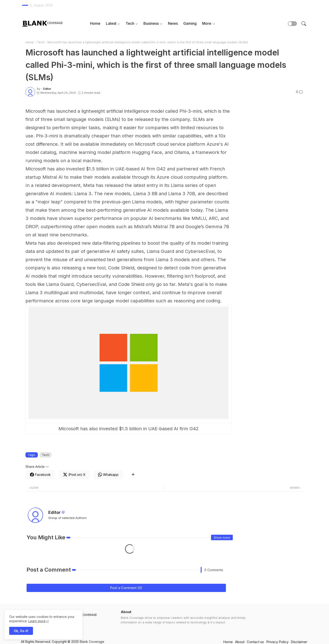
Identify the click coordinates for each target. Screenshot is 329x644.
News (173, 23)
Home (95, 23)
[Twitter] (74, 475)
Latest (111, 23)
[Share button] (133, 475)
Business (151, 23)
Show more (222, 537)
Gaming (190, 23)
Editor (54, 512)
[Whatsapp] (108, 475)
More (207, 23)
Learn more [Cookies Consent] (37, 621)
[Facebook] (40, 475)
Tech (130, 23)
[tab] (95, 23)
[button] (292, 24)
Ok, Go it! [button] (21, 631)
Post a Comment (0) (126, 588)
